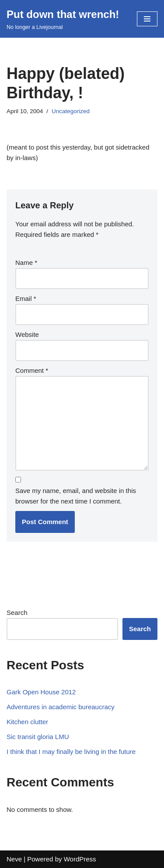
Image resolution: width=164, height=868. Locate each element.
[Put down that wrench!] (63, 19)
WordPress (80, 859)
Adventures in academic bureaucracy (61, 707)
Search (17, 613)
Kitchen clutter (27, 722)
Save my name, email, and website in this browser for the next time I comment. (76, 496)
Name (26, 263)
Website (27, 334)
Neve (14, 859)
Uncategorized (71, 111)
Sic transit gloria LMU (38, 737)
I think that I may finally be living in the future (71, 752)
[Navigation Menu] (147, 19)
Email (26, 298)
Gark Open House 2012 (41, 692)
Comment (32, 370)
